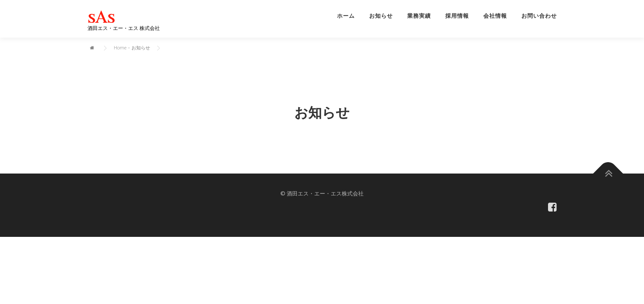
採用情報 (457, 16)
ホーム (346, 16)
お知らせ (381, 16)
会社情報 (495, 16)
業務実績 (419, 16)
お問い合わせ (539, 16)
